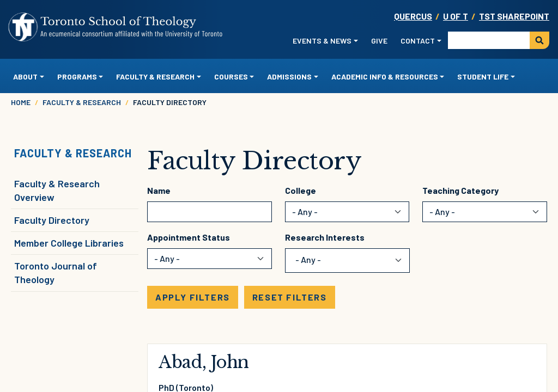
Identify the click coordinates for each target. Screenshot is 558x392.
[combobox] (315, 261)
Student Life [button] (483, 76)
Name (159, 190)
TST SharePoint (514, 16)
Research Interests (325, 237)
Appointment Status (189, 237)
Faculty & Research (82, 102)
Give (379, 41)
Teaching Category (460, 190)
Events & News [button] (322, 41)
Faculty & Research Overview (57, 190)
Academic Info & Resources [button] (385, 76)
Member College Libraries (69, 243)
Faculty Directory (52, 220)
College (301, 190)
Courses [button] (231, 76)
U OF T (456, 16)
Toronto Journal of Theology (56, 272)
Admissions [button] (289, 76)
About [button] (25, 76)
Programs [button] (77, 76)
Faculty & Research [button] (155, 76)
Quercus (413, 16)
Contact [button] (418, 41)
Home (21, 102)
